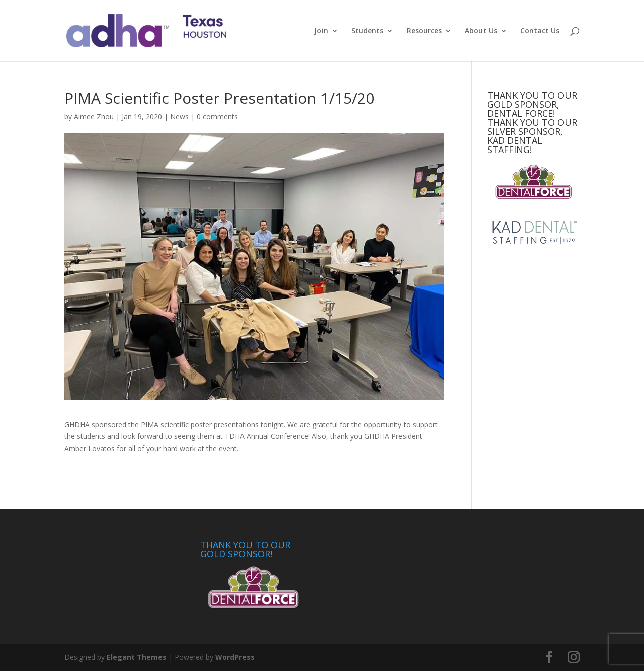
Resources (424, 31)
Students (367, 31)
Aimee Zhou (94, 117)
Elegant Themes (137, 657)
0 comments (217, 117)
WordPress (235, 657)
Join (321, 31)
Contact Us (540, 31)
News (179, 117)
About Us (481, 31)
